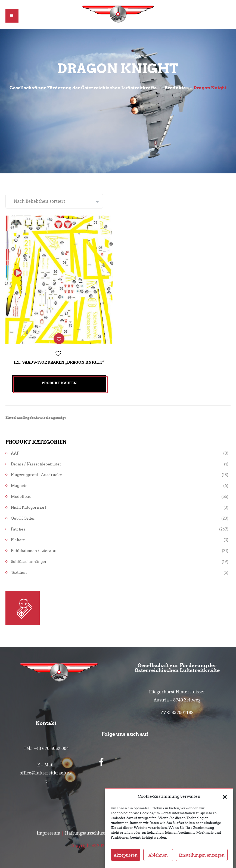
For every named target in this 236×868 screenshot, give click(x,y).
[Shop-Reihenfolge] (54, 201)
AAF (15, 451)
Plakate (18, 538)
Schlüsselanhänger (29, 559)
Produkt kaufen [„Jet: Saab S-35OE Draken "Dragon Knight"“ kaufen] (59, 381)
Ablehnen (158, 855)
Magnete (19, 484)
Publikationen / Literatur (34, 549)
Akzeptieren (126, 855)
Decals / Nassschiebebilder (36, 462)
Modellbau (21, 495)
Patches (18, 527)
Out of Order (23, 516)
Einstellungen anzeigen (202, 855)
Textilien (19, 570)
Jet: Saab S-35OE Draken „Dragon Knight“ (59, 360)
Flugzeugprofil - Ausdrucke (36, 473)
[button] (225, 796)
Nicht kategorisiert (29, 505)
